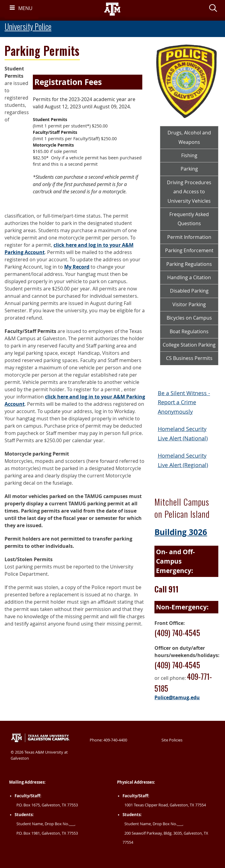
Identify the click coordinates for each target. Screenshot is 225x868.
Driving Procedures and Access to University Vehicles (189, 192)
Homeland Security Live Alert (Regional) (183, 460)
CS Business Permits (189, 358)
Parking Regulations (189, 264)
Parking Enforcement (189, 250)
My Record (77, 267)
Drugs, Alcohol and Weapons (189, 137)
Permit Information (189, 237)
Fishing (189, 155)
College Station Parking (189, 345)
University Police (28, 27)
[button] (213, 9)
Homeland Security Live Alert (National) (183, 434)
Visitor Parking (189, 304)
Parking (189, 169)
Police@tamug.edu (177, 697)
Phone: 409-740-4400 (108, 740)
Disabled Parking (189, 291)
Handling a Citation (189, 277)
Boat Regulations (189, 331)
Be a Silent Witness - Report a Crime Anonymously (184, 402)
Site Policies (172, 740)
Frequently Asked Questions (189, 219)
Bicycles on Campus (189, 318)
